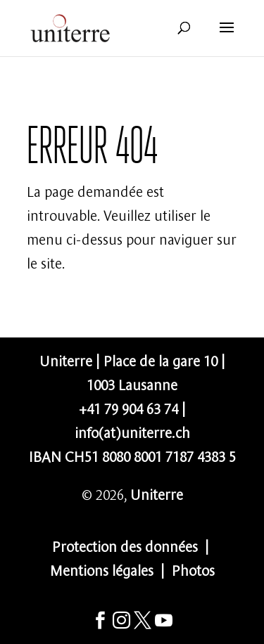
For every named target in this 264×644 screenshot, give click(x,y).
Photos (193, 569)
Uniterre (157, 493)
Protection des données (125, 545)
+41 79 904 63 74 (128, 407)
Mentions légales (102, 569)
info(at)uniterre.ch (132, 431)
